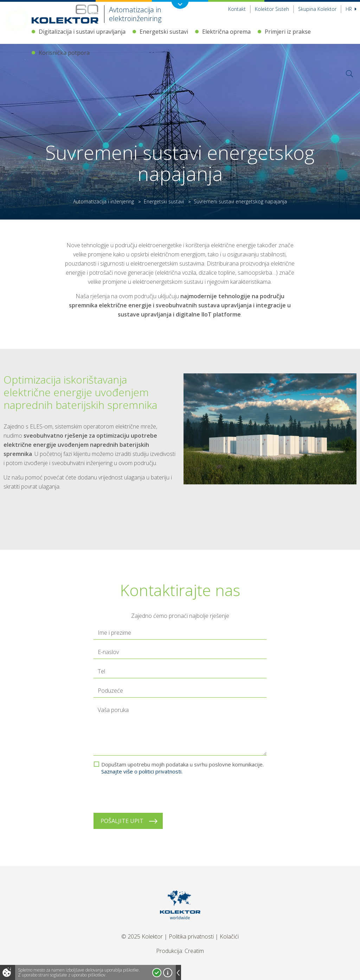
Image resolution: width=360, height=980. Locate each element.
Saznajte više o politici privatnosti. (142, 771)
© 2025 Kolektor (142, 936)
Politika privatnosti (191, 936)
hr (351, 9)
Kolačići (229, 936)
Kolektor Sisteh (272, 9)
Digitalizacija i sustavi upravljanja (82, 32)
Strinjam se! (157, 973)
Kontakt (237, 9)
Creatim (194, 951)
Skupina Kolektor (317, 9)
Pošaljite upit (122, 821)
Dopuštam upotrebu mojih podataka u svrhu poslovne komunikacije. (182, 768)
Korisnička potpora (64, 53)
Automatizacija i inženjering (104, 201)
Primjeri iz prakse (288, 32)
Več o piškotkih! (168, 973)
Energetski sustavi (164, 32)
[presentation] (147, 794)
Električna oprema (226, 32)
